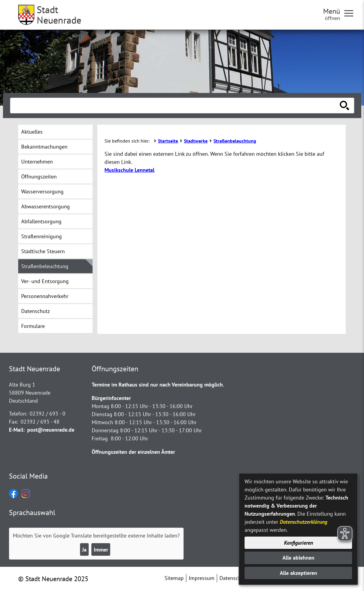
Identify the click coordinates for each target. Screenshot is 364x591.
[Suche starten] (345, 106)
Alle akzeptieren (298, 573)
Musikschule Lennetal (129, 170)
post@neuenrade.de (51, 430)
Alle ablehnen (298, 558)
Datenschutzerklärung (304, 522)
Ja (84, 550)
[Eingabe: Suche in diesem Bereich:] (176, 106)
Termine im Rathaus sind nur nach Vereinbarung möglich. (158, 385)
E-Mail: (17, 430)
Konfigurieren (298, 543)
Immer (101, 550)
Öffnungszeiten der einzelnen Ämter (133, 452)
